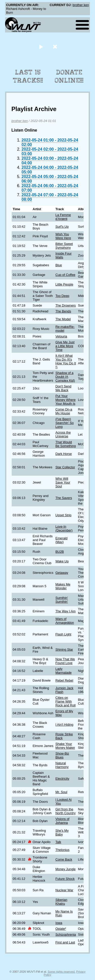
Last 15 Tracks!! (28, 76)
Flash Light (63, 634)
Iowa (59, 923)
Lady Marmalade (64, 671)
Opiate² (61, 929)
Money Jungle (66, 869)
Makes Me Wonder (63, 586)
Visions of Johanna (62, 821)
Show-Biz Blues (62, 755)
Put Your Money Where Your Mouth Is (66, 400)
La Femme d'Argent (63, 217)
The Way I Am (66, 611)
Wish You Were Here (63, 236)
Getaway (62, 573)
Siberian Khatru (61, 902)
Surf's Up (62, 227)
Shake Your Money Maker (65, 746)
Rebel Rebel (64, 680)
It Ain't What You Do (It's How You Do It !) (66, 361)
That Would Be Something (66, 444)
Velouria (61, 336)
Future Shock (65, 879)
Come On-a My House (64, 411)
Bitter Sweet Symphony (64, 246)
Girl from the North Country (66, 811)
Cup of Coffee (65, 275)
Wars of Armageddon (65, 621)
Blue (59, 265)
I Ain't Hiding (64, 725)
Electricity (62, 779)
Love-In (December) (64, 528)
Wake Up (62, 561)
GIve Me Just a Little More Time (65, 346)
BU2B (60, 552)
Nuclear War (64, 890)
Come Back (64, 859)
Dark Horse (64, 454)
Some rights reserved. (61, 972)
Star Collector (65, 467)
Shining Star (64, 649)
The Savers (64, 498)
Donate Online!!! (69, 76)
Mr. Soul (61, 792)
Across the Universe (63, 434)
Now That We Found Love (65, 661)
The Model (63, 319)
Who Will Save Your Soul (63, 482)
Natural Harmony (62, 765)
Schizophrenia (66, 934)
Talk (58, 842)
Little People (64, 284)
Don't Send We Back (63, 388)
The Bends (63, 311)
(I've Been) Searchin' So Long (65, 423)
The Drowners (66, 305)
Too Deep (62, 296)
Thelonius (63, 850)
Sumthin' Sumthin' (62, 600)
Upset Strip (63, 515)
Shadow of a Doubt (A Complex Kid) (65, 377)
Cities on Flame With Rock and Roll (66, 701)
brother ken (81, 5)
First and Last (65, 942)
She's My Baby (62, 832)
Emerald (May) (62, 540)
